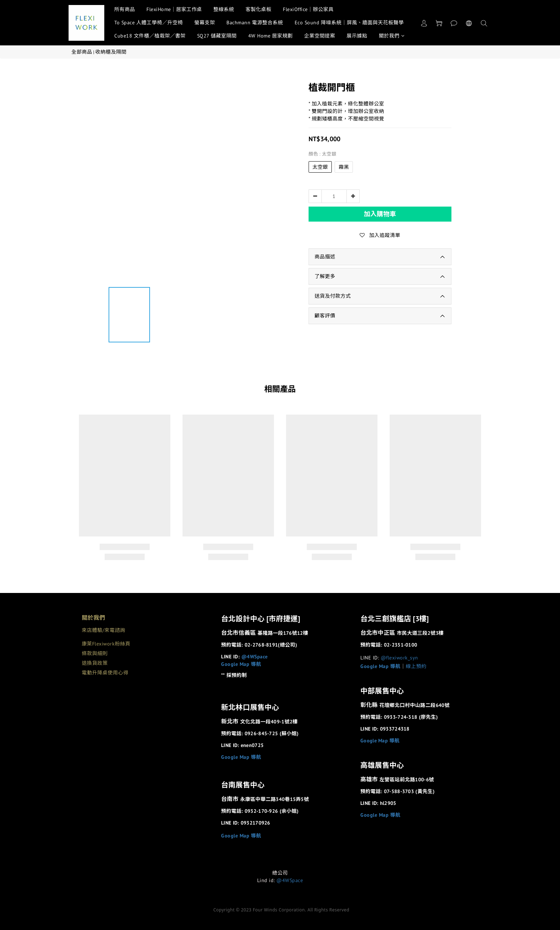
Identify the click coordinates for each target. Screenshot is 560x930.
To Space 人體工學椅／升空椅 (149, 23)
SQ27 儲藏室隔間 (217, 36)
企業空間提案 (320, 36)
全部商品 (82, 52)
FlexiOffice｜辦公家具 (308, 9)
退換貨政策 (95, 663)
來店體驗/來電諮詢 (104, 630)
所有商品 (125, 9)
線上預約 (416, 666)
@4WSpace (255, 657)
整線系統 (224, 9)
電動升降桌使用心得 (105, 673)
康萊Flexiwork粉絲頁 (106, 644)
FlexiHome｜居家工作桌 (174, 9)
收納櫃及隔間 (111, 52)
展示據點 (357, 36)
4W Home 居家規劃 (271, 36)
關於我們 (392, 36)
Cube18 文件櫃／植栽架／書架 (150, 36)
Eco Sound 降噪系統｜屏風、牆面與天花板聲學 (349, 23)
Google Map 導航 (241, 664)
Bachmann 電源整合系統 (255, 23)
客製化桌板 (259, 9)
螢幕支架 (205, 23)
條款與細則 (95, 653)
